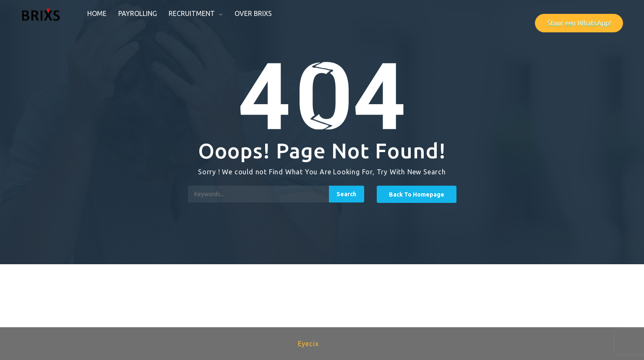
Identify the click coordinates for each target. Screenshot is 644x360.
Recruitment (192, 13)
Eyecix (308, 344)
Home (97, 13)
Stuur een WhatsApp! (579, 23)
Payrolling (138, 13)
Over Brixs (253, 13)
